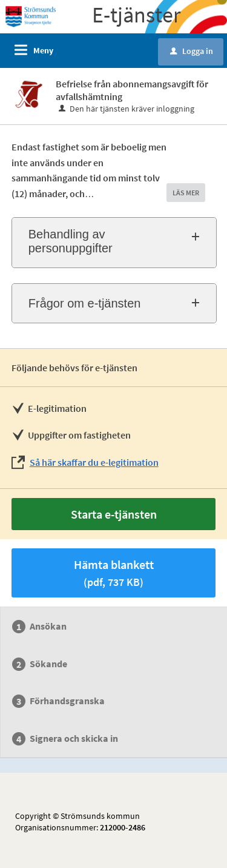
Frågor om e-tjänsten (85, 303)
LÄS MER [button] (186, 193)
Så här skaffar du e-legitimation (94, 462)
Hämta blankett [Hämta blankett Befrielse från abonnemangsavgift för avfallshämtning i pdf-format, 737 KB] (114, 573)
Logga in (192, 51)
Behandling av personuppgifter (71, 241)
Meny (43, 50)
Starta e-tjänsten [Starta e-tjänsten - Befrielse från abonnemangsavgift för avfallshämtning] (114, 514)
